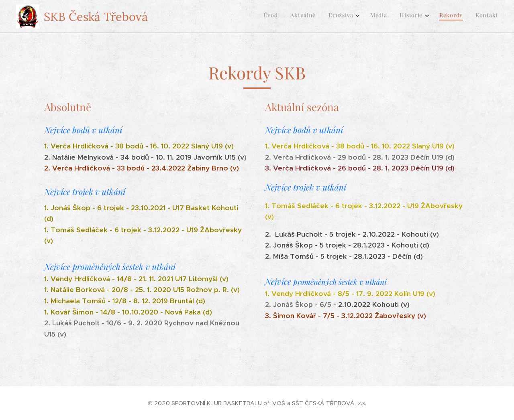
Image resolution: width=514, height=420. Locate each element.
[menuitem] (415, 16)
